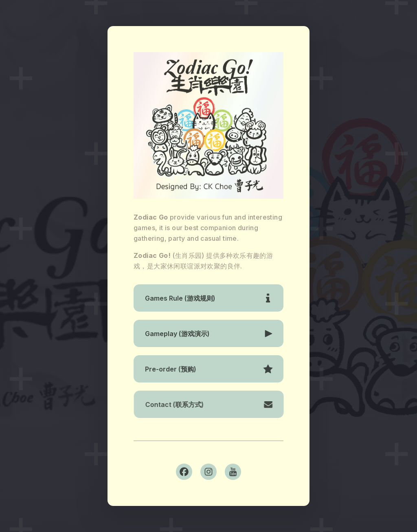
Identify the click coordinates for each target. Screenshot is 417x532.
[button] (208, 298)
